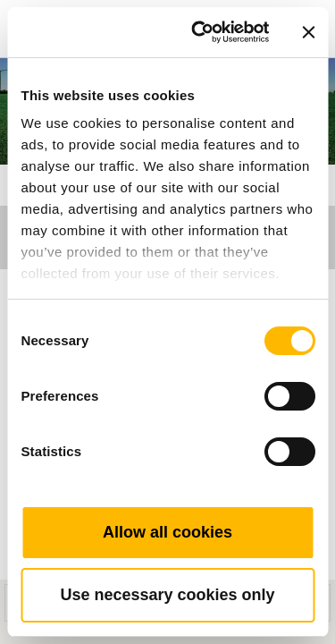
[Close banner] (308, 32)
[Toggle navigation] (301, 4)
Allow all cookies (167, 532)
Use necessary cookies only (167, 595)
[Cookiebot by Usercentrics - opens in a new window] (200, 32)
